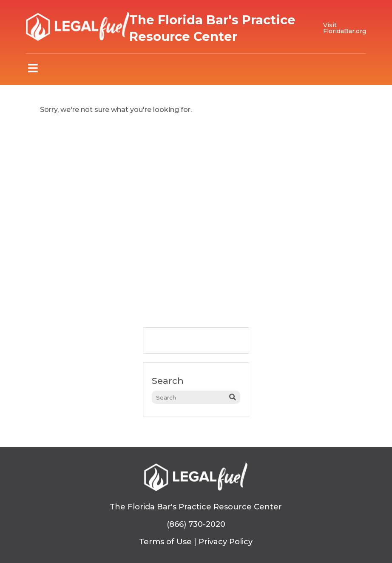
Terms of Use (165, 542)
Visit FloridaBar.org (345, 28)
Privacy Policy (226, 542)
